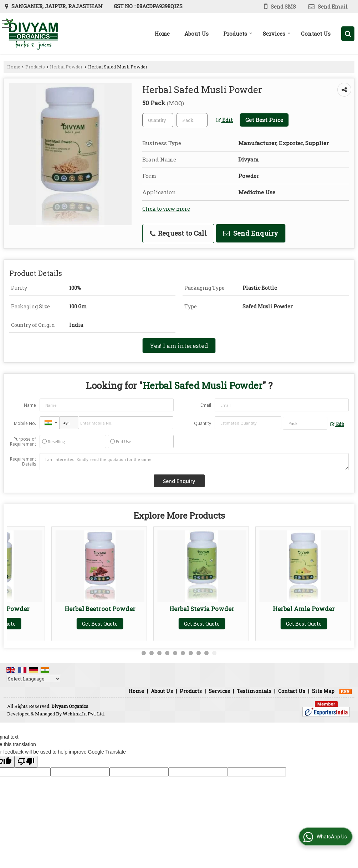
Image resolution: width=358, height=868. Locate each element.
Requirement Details (23, 462)
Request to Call (178, 233)
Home (162, 34)
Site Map (323, 691)
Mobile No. (25, 423)
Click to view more (166, 209)
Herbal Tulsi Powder (158, 609)
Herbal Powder (66, 67)
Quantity (203, 423)
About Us (196, 34)
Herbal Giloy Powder (260, 609)
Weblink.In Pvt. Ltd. (84, 714)
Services (277, 34)
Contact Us (316, 34)
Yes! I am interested (179, 346)
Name (30, 405)
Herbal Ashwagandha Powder (56, 612)
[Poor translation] (26, 762)
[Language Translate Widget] (34, 679)
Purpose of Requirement (23, 442)
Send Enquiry (251, 233)
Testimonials (254, 691)
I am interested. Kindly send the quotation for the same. (194, 462)
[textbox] (192, 120)
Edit (224, 120)
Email (206, 405)
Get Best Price (264, 120)
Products (238, 34)
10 (214, 653)
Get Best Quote (56, 631)
